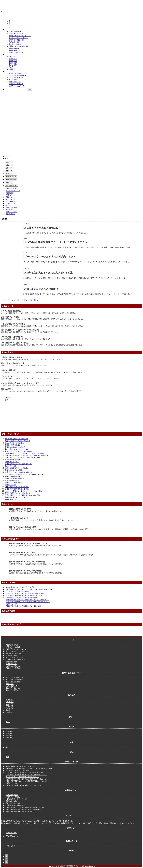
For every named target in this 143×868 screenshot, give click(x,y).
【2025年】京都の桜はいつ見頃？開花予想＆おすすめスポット (28, 602)
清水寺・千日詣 (10, 485)
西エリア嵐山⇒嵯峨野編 (17, 75)
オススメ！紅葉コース (17, 86)
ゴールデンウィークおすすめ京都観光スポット (50, 257)
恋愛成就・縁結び (15, 42)
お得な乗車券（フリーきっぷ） (20, 36)
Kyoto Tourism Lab (12, 837)
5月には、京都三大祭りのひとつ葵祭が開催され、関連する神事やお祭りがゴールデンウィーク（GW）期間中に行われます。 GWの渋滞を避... (77, 262)
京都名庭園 (10, 193)
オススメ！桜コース (16, 84)
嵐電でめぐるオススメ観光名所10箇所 (18, 451)
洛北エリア (13, 65)
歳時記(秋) (9, 736)
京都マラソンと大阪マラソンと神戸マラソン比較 (22, 458)
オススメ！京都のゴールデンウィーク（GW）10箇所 (20, 383)
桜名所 (11, 67)
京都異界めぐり (14, 50)
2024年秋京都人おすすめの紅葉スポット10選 (48, 273)
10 (23, 300)
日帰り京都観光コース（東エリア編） (18, 493)
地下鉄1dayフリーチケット (18, 38)
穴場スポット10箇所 (16, 34)
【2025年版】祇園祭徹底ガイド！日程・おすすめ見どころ (56, 242)
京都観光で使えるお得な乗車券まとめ (18, 464)
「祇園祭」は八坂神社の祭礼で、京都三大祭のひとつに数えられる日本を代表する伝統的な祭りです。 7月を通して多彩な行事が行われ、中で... (77, 247)
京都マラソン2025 (12, 604)
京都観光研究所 (11, 833)
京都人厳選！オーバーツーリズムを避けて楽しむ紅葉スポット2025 (29, 589)
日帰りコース (10, 197)
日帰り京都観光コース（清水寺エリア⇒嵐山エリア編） (21, 330)
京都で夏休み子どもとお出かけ (41, 289)
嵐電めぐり (10, 210)
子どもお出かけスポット (17, 44)
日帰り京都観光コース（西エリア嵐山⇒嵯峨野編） (23, 495)
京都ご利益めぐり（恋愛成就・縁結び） (16, 343)
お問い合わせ (10, 846)
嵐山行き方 (9, 182)
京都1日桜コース (15, 82)
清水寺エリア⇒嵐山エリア (18, 73)
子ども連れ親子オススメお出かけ (13, 324)
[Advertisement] (71, 139)
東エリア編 (13, 80)
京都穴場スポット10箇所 (10, 317)
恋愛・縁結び (10, 201)
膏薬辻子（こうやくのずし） (15, 443)
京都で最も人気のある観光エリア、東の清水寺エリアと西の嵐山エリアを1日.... (29, 332)
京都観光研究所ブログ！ (13, 11)
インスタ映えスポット (9, 376)
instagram (9, 835)
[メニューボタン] (2, 12)
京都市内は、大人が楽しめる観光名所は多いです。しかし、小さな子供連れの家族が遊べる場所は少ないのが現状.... (43, 326)
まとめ (7, 29)
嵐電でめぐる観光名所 (17, 40)
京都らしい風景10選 (16, 52)
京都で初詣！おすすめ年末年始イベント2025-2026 (23, 606)
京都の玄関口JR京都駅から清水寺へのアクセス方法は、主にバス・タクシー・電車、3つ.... (34, 359)
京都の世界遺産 (14, 48)
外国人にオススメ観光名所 (18, 46)
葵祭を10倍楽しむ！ (8, 389)
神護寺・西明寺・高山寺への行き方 (17, 441)
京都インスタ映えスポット (14, 483)
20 (26, 300)
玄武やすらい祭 (10, 466)
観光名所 (8, 55)
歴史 (6, 17)
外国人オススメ (11, 203)
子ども (8, 205)
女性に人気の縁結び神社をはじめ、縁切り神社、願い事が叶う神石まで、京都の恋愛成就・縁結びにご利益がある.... (43, 345)
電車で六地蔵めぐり (12, 481)
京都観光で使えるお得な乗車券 (12, 337)
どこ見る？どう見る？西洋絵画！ (42, 228)
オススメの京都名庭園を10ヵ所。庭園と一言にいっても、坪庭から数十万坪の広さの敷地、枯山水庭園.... (39, 313)
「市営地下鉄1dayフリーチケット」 (22, 518)
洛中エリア (13, 57)
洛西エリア (13, 61)
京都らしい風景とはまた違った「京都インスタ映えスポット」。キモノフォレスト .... (32, 378)
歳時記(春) (9, 731)
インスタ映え (10, 214)
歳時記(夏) (9, 733)
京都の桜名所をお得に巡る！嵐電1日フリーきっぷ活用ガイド (27, 455)
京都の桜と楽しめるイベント (15, 497)
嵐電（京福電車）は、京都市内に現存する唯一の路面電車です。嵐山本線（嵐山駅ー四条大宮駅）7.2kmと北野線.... (50, 529)
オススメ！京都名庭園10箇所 (12, 311)
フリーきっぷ (10, 199)
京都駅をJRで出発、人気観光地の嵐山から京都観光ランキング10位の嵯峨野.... (37, 564)
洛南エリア (13, 63)
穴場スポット (10, 195)
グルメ (7, 15)
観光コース (9, 71)
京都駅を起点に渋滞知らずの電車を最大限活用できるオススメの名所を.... (28, 385)
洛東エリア (13, 59)
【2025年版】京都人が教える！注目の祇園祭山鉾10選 (24, 474)
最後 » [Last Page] (36, 300)
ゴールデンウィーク (13, 191)
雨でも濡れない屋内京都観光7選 (13, 363)
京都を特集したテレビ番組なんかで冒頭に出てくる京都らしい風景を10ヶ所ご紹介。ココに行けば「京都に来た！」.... (43, 372)
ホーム (8, 156)
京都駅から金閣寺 (11, 180)
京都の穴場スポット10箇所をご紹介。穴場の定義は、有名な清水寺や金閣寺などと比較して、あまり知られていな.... (43, 319)
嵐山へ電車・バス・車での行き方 (17, 449)
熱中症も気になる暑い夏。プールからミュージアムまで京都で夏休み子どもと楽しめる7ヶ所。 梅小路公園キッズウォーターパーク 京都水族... (77, 294)
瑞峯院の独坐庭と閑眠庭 (14, 476)
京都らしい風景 (11, 212)
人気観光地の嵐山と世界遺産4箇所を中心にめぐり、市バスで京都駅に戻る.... (37, 573)
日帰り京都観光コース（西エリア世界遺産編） (26, 571)
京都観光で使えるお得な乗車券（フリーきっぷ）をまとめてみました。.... (28, 339)
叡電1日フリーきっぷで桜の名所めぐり (19, 472)
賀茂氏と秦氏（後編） (13, 460)
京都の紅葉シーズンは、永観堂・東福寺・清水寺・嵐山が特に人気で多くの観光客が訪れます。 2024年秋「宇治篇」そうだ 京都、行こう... (75, 278)
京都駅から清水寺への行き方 (12, 357)
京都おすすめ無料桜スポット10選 (17, 489)
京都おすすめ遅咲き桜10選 (14, 478)
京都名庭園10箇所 (15, 32)
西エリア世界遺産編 (16, 78)
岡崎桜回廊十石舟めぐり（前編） (17, 468)
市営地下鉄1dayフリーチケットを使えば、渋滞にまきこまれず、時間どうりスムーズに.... (41, 520)
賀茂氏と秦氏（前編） (13, 445)
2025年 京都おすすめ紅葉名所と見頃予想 (20, 587)
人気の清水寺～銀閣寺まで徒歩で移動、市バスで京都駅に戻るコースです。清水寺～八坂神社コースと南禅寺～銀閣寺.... (52, 555)
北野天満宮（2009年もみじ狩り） (17, 487)
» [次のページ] (31, 300)
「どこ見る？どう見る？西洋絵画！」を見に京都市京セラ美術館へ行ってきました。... (56, 233)
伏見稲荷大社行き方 (11, 185)
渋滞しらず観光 (11, 208)
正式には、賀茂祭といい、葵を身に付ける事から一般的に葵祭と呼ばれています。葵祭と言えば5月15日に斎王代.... (42, 391)
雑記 (7, 757)
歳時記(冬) (9, 738)
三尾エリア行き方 (11, 188)
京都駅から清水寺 (11, 177)
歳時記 (7, 19)
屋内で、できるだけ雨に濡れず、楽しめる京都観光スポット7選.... (25, 365)
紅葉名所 (12, 69)
